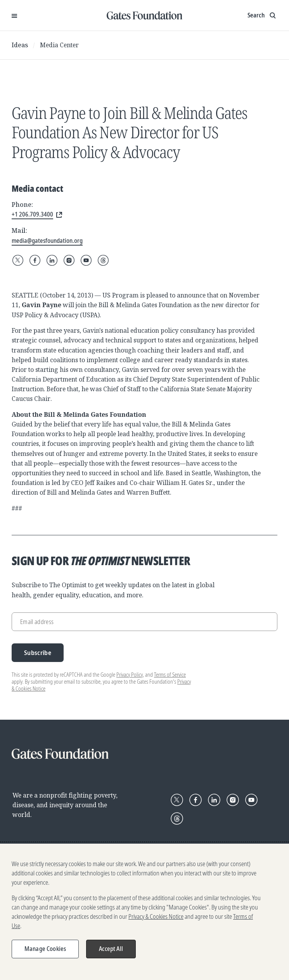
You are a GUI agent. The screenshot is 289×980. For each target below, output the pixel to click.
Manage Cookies (45, 949)
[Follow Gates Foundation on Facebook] (35, 260)
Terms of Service (170, 675)
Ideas (20, 45)
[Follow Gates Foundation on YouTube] (86, 260)
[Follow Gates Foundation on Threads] (103, 260)
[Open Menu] (14, 15)
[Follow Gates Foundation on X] (18, 260)
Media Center (59, 45)
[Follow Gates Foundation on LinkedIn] (52, 260)
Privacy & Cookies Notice (156, 917)
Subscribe (38, 652)
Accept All (111, 949)
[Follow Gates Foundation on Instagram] (69, 260)
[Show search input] (262, 15)
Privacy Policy (130, 675)
